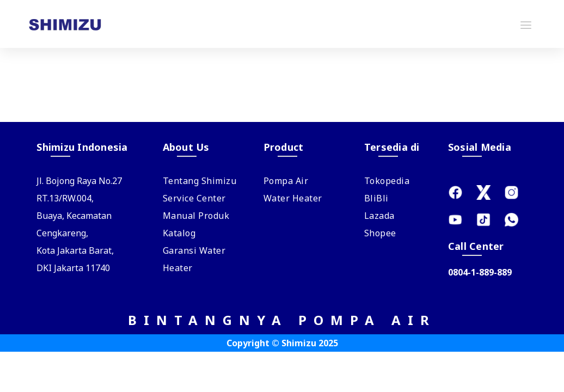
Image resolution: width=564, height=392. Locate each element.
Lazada (379, 216)
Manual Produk (196, 216)
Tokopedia (387, 181)
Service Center (194, 198)
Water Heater (293, 198)
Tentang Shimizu (200, 181)
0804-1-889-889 (480, 272)
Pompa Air (286, 181)
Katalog (179, 233)
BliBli (376, 198)
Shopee (380, 233)
